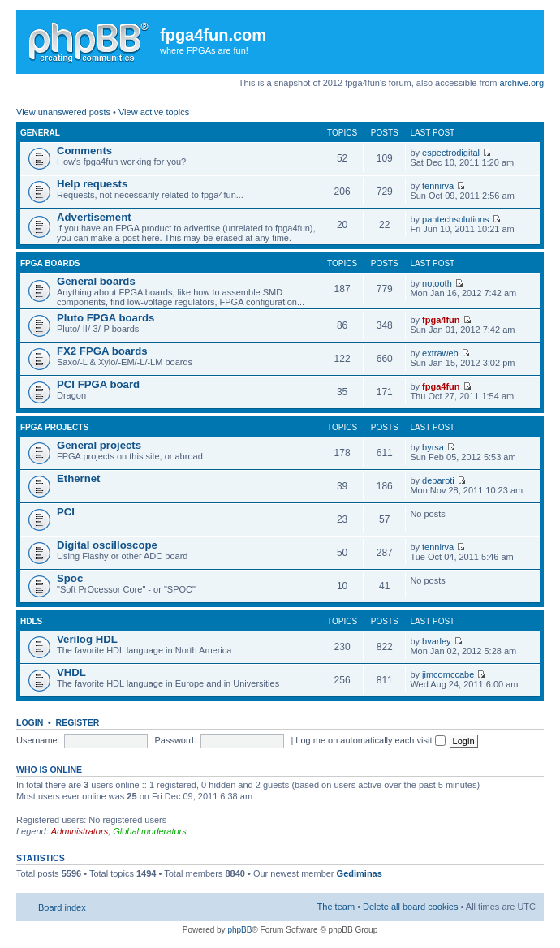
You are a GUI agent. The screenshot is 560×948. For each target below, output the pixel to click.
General (40, 133)
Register (78, 722)
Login (30, 722)
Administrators (80, 831)
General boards (96, 281)
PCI (66, 512)
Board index (62, 907)
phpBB (239, 930)
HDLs (31, 621)
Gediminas (360, 873)
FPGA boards (50, 263)
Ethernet (79, 478)
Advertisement (94, 217)
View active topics (154, 112)
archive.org (522, 83)
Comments (84, 151)
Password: (175, 740)
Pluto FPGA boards (106, 318)
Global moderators (150, 831)
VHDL (71, 672)
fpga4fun (441, 320)
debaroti (438, 480)
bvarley (436, 641)
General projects (99, 445)
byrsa (433, 447)
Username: (38, 740)
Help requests (92, 184)
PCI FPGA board (98, 384)
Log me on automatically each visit (370, 740)
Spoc (70, 578)
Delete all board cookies (410, 907)
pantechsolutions (456, 219)
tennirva (438, 186)
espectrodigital (451, 153)
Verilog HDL (87, 639)
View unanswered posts (63, 112)
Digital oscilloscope (107, 545)
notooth (437, 283)
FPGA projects (54, 427)
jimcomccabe (448, 674)
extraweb (440, 353)
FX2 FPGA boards (102, 351)
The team (336, 907)
